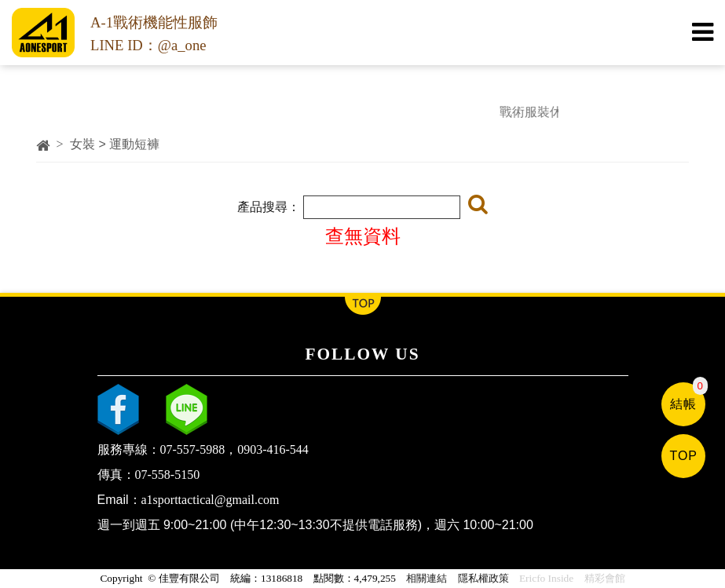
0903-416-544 (273, 449)
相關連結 (427, 578)
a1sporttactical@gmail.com (211, 500)
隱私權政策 (483, 578)
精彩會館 (605, 578)
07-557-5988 (193, 449)
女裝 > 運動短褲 (115, 144)
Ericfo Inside (546, 578)
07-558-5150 (168, 475)
